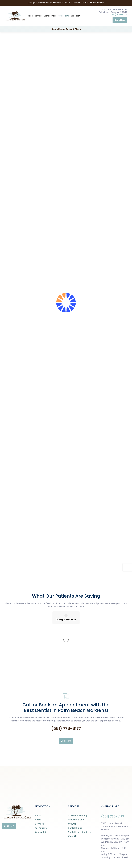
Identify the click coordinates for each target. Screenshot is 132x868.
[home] (15, 16)
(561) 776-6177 (119, 15)
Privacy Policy (61, 859)
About (31, 16)
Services (39, 782)
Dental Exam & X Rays (79, 791)
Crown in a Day (76, 778)
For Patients (63, 16)
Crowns (72, 782)
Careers (73, 859)
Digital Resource (121, 859)
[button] (39, 16)
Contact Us (76, 16)
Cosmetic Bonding (78, 774)
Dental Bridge (75, 786)
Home (38, 774)
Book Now (120, 20)
